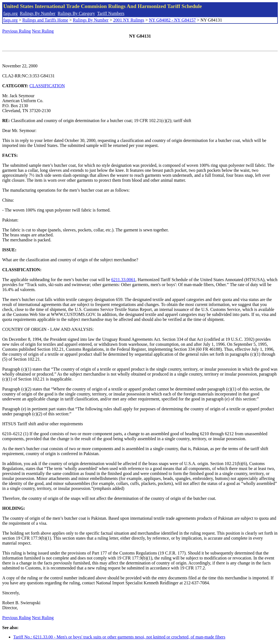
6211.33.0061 (123, 280)
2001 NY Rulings (129, 20)
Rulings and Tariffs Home (45, 20)
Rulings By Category (76, 13)
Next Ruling (43, 31)
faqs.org (11, 13)
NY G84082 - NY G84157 (172, 20)
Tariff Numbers (111, 13)
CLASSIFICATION (47, 86)
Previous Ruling (17, 31)
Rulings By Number (38, 13)
